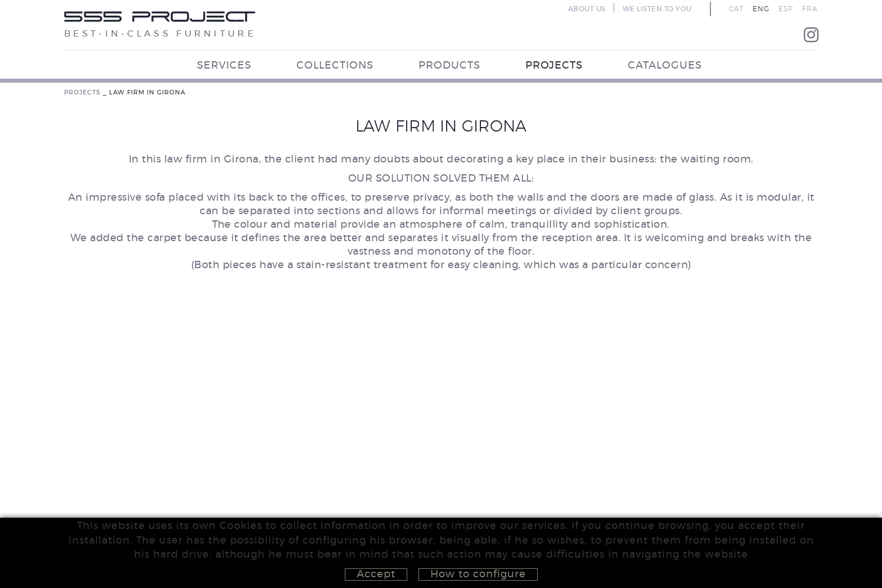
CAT (736, 9)
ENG (761, 9)
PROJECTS (82, 92)
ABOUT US (587, 9)
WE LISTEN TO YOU (657, 9)
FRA (810, 9)
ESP (786, 9)
